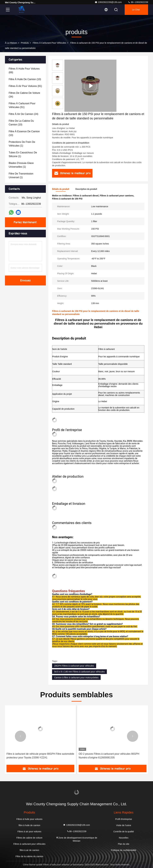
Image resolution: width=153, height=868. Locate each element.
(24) (23, 114)
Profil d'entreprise (124, 819)
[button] (20, 736)
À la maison (11, 43)
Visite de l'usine (124, 825)
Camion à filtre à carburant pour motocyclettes (76, 678)
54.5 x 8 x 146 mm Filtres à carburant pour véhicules (79, 672)
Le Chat (136, 10)
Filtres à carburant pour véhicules (49, 43)
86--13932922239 (138, 2)
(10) (25, 79)
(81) (25, 86)
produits (25, 43)
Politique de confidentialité (124, 850)
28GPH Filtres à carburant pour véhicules (74, 666)
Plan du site (124, 844)
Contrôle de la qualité (124, 832)
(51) (22, 105)
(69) (24, 71)
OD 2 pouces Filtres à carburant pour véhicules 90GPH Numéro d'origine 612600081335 (109, 756)
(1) (22, 144)
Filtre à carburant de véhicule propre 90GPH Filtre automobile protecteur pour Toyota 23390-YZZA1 (40, 756)
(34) (24, 95)
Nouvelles (123, 838)
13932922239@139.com (108, 2)
